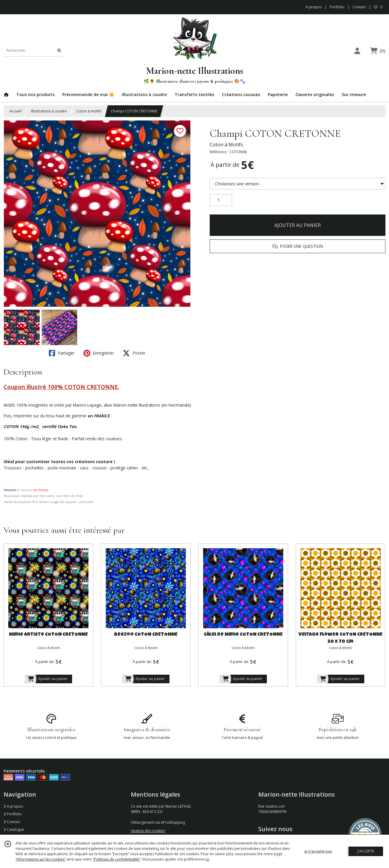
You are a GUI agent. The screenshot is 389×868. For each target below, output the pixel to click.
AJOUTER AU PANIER (298, 225)
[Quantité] (221, 200)
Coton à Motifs (226, 145)
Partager (62, 353)
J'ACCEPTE (366, 851)
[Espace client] (357, 51)
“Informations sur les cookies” (41, 859)
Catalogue (14, 829)
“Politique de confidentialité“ (116, 859)
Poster (134, 353)
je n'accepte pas (318, 851)
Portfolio (13, 814)
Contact (359, 7)
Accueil (15, 111)
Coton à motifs (89, 111)
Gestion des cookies (148, 831)
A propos (13, 806)
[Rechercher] (59, 50)
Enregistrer (99, 353)
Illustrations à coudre (49, 111)
